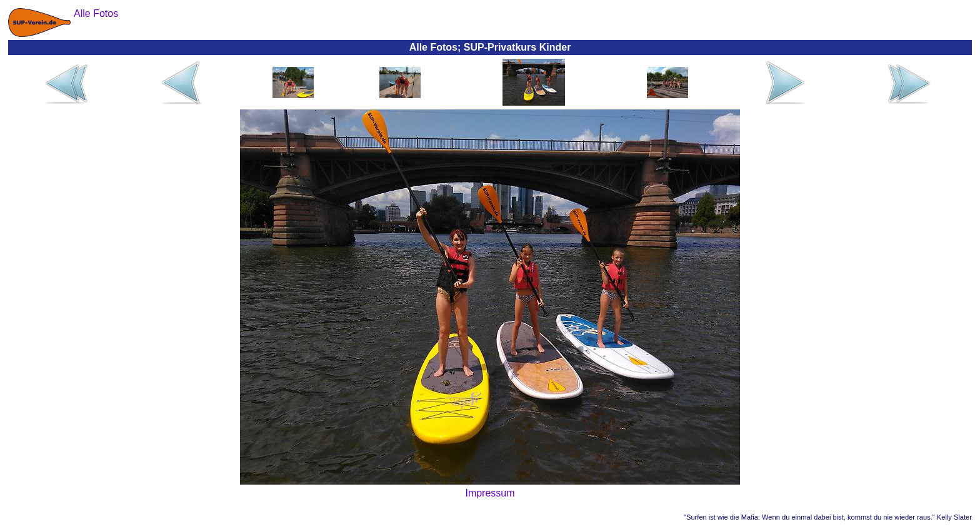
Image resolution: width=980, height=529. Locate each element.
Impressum (490, 493)
